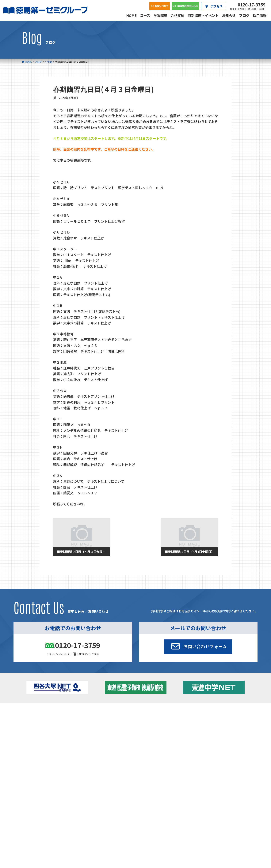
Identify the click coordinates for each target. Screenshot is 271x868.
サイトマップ (216, 773)
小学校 (35, 717)
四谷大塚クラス (44, 734)
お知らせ (207, 723)
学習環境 (72, 748)
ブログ (206, 728)
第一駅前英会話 (148, 733)
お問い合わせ (237, 748)
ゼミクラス (41, 729)
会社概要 (113, 748)
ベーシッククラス (45, 739)
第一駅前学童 (147, 728)
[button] (198, 647)
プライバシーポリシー (237, 773)
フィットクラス (44, 723)
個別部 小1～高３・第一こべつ (157, 723)
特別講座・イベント (214, 717)
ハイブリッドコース (100, 729)
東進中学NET (98, 734)
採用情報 (193, 748)
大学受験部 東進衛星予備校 (157, 717)
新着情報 (202, 711)
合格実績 (32, 748)
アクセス (153, 748)
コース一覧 (33, 711)
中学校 (89, 717)
